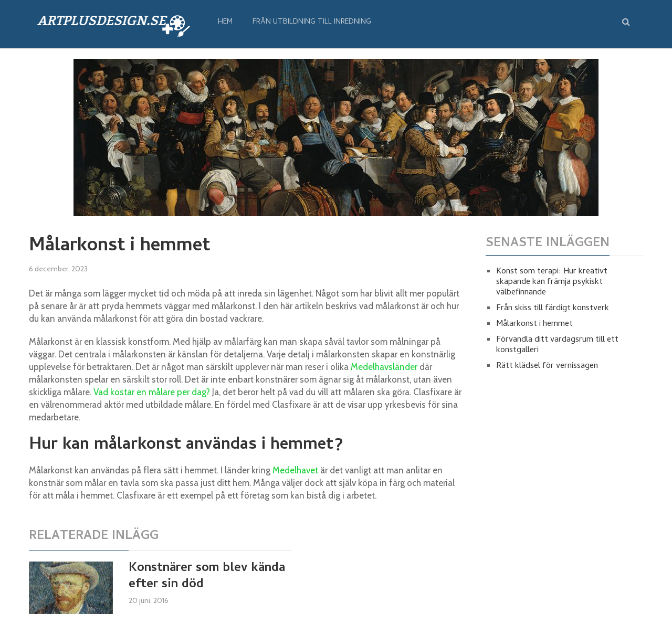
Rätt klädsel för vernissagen (547, 366)
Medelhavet (295, 470)
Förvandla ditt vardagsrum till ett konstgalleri (557, 345)
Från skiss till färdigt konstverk (553, 309)
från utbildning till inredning (312, 22)
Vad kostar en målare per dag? (152, 392)
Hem (225, 22)
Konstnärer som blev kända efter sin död (207, 577)
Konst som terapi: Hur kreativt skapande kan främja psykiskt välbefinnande (552, 282)
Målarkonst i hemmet (534, 324)
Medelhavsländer (384, 367)
